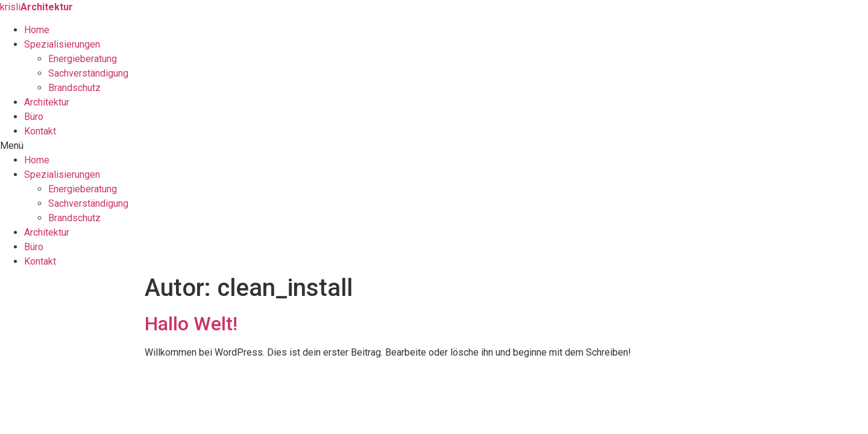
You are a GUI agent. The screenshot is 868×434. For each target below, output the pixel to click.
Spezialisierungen (62, 44)
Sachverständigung (88, 73)
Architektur (47, 102)
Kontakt (40, 131)
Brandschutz (74, 88)
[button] (434, 146)
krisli (36, 7)
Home (37, 30)
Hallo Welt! (191, 324)
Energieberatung (83, 59)
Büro (34, 117)
